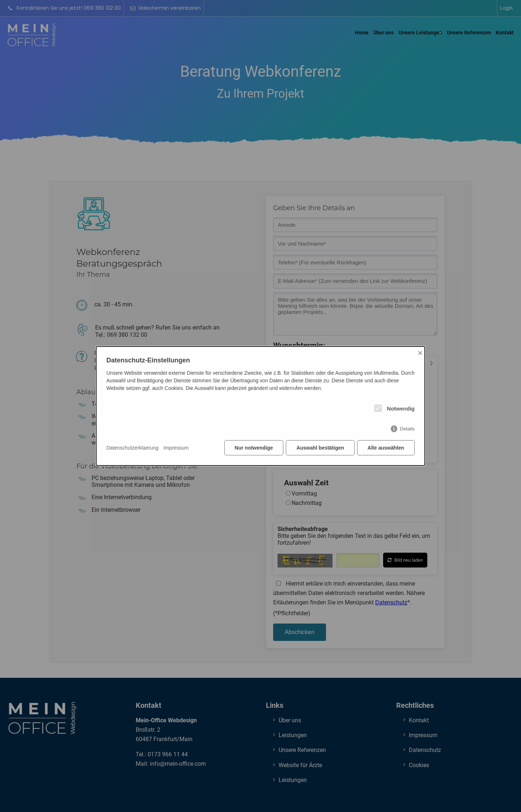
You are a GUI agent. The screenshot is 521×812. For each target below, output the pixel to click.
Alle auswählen (386, 448)
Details (407, 429)
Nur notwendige (254, 448)
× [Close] (420, 353)
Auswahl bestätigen (320, 448)
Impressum (176, 448)
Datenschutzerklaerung (132, 448)
